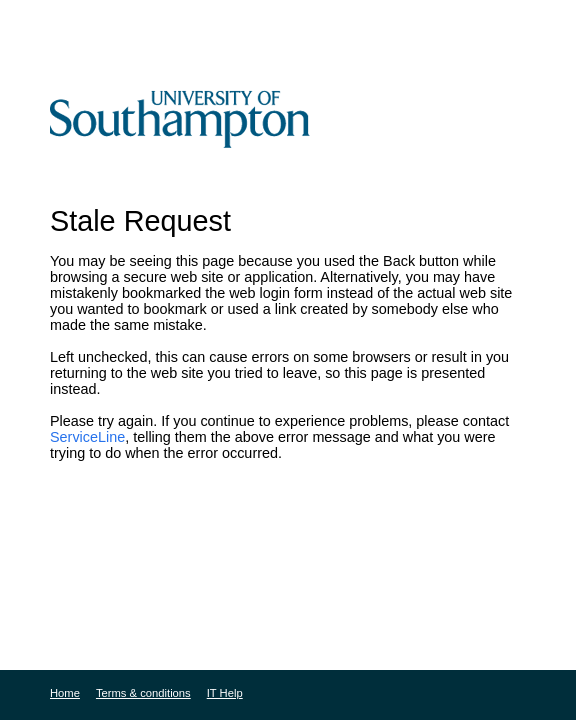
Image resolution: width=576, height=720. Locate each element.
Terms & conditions (143, 693)
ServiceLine (87, 437)
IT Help (225, 693)
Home (65, 693)
